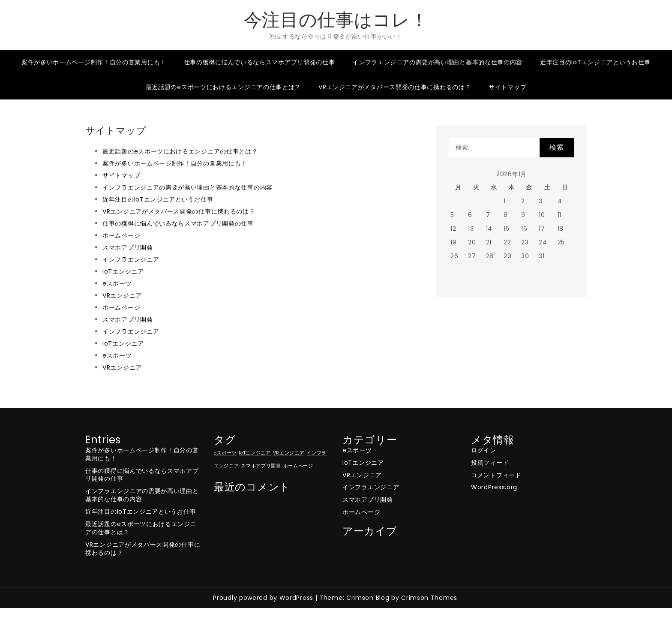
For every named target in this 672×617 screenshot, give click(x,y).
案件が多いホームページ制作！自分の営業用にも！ (94, 62)
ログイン (484, 450)
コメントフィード (496, 475)
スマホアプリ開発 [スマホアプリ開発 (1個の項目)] (261, 466)
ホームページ (121, 235)
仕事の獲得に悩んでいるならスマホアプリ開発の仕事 (259, 62)
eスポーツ (117, 283)
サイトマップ (507, 87)
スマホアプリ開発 (128, 247)
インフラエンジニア (131, 259)
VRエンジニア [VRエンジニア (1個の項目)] (289, 453)
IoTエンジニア (123, 271)
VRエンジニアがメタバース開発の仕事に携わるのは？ (395, 87)
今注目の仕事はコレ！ (336, 20)
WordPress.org (494, 487)
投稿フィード (490, 463)
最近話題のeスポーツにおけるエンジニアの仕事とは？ (223, 87)
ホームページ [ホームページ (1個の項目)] (298, 466)
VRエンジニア (122, 295)
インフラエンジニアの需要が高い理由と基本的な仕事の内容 (437, 62)
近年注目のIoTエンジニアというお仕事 (595, 62)
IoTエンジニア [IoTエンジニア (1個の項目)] (255, 453)
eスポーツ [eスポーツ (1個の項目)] (225, 453)
